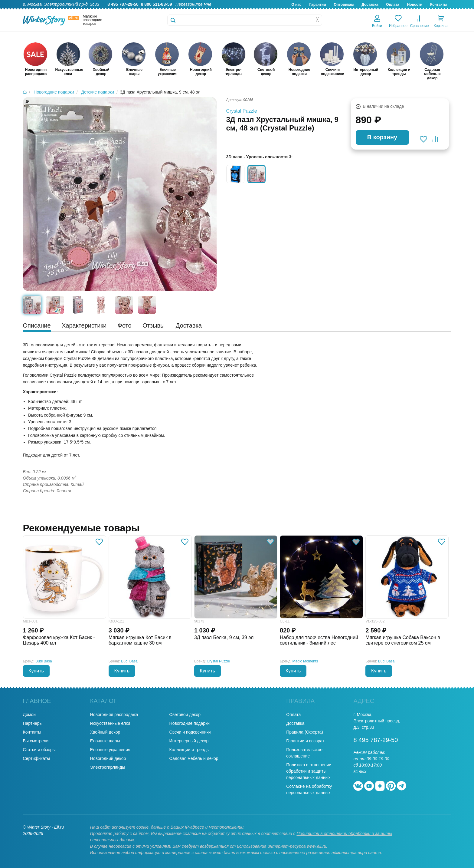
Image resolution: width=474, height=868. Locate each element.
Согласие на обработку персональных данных (309, 789)
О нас (296, 5)
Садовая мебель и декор (194, 758)
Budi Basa (44, 661)
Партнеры (33, 723)
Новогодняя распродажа (114, 715)
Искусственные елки (110, 723)
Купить (36, 671)
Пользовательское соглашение (304, 753)
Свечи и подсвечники (190, 732)
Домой (29, 715)
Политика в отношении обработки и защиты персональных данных (309, 771)
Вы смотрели (36, 741)
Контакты (439, 5)
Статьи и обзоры (39, 750)
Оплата (392, 5)
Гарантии (317, 5)
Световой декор (185, 715)
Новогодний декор (108, 758)
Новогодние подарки (190, 723)
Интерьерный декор (189, 741)
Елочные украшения (110, 750)
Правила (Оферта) (305, 732)
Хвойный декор (105, 732)
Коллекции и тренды (190, 750)
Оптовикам (344, 5)
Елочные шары (105, 741)
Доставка (370, 5)
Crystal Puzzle (242, 111)
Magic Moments (305, 661)
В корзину (382, 137)
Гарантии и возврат (305, 741)
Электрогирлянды (108, 767)
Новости (415, 5)
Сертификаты (36, 758)
